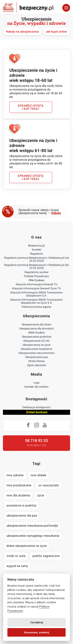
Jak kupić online (56, 32)
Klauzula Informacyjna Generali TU (36, 284)
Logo (36, 383)
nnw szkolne (15, 475)
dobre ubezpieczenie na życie (27, 546)
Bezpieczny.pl (36, 246)
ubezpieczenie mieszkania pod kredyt (32, 526)
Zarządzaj (37, 622)
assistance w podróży (21, 505)
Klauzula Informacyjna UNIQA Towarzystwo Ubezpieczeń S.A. (36, 294)
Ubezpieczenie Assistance (36, 349)
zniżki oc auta (16, 556)
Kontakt (36, 250)
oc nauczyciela (49, 485)
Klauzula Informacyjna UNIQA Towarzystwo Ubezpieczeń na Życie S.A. (36, 301)
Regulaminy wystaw (36, 272)
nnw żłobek (38, 475)
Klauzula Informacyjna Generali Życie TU (36, 289)
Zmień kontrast (37, 412)
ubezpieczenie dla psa (22, 516)
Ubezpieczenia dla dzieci (36, 325)
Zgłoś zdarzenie (36, 365)
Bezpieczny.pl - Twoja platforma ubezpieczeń (28, 8)
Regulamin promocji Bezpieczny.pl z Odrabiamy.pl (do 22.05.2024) (36, 267)
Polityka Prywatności (37, 276)
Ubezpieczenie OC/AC (36, 341)
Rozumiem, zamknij (37, 632)
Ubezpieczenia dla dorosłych (36, 329)
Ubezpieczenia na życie (36, 345)
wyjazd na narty (17, 566)
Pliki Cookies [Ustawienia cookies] (37, 280)
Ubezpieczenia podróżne (36, 337)
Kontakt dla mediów (37, 387)
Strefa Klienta (37, 361)
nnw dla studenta (18, 495)
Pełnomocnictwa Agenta (36, 307)
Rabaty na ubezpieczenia (22, 32)
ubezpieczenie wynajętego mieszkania (33, 536)
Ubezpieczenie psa (36, 357)
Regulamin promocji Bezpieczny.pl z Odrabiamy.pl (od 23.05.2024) (36, 259)
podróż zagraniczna (46, 556)
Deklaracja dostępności (36, 407)
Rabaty (56, 213)
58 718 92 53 (36, 441)
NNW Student (36, 333)
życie (41, 495)
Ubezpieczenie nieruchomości (37, 353)
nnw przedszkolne (19, 485)
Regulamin (36, 254)
